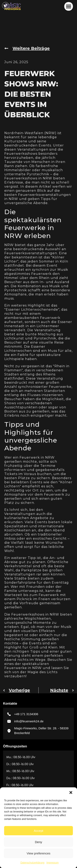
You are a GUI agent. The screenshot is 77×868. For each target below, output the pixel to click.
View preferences (39, 853)
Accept (39, 831)
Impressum (52, 863)
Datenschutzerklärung (32, 863)
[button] (71, 792)
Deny (38, 842)
